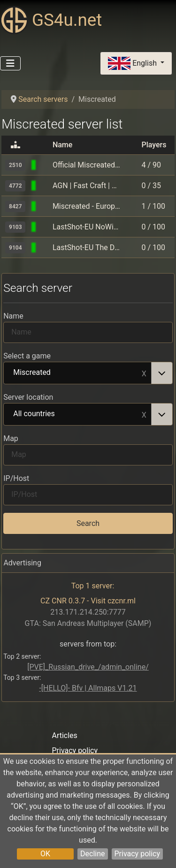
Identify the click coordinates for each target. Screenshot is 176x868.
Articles (64, 735)
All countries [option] (78, 414)
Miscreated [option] (78, 373)
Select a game (27, 356)
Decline (92, 854)
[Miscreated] (45, 165)
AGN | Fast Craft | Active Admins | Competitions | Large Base (87, 186)
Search (88, 523)
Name (13, 316)
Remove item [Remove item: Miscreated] (144, 373)
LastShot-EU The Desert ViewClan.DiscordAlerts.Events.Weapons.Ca (87, 247)
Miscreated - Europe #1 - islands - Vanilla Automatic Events (87, 206)
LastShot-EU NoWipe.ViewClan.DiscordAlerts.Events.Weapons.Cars (87, 227)
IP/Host (16, 478)
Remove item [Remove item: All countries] (144, 414)
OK (45, 854)
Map (11, 438)
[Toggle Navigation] (10, 63)
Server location (28, 397)
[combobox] (88, 373)
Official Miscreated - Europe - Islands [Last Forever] (87, 165)
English (133, 64)
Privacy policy (138, 854)
